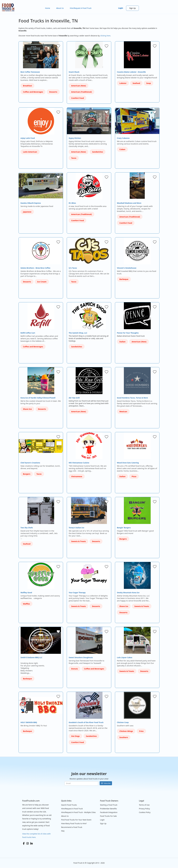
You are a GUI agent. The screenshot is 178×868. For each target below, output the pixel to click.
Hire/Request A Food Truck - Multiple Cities (78, 812)
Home (48, 8)
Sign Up (132, 8)
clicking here (105, 36)
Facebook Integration (109, 812)
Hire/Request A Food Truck (81, 8)
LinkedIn (31, 843)
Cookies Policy (145, 812)
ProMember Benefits (108, 809)
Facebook (24, 843)
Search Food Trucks (69, 805)
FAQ (63, 831)
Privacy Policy (144, 809)
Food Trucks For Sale (108, 816)
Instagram (28, 843)
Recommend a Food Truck (72, 827)
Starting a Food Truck (109, 805)
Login (121, 8)
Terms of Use (144, 805)
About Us (60, 8)
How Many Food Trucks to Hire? (74, 823)
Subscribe (107, 783)
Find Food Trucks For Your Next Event (76, 820)
